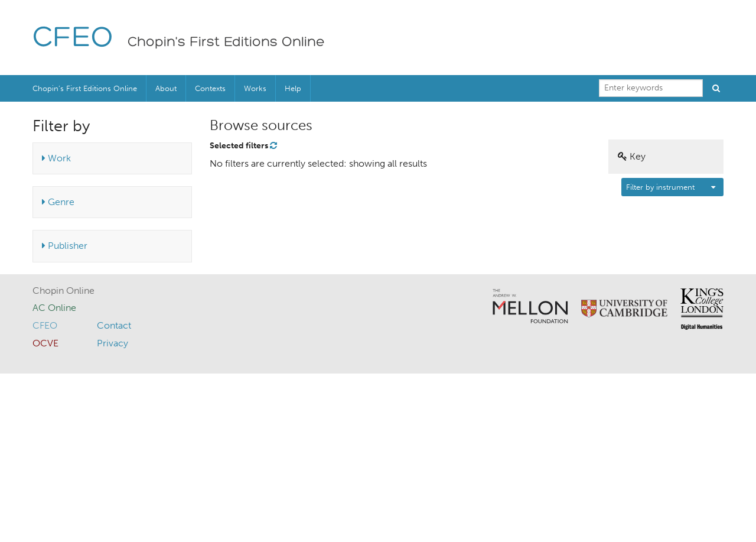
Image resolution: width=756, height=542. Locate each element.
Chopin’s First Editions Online (85, 88)
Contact (114, 325)
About (166, 88)
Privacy (113, 343)
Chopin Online (63, 291)
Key (632, 156)
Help (293, 88)
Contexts (210, 88)
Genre (58, 202)
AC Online (54, 308)
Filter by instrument (660, 187)
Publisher (65, 246)
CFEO (73, 39)
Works (255, 88)
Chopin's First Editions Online (226, 43)
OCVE (45, 343)
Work (56, 158)
